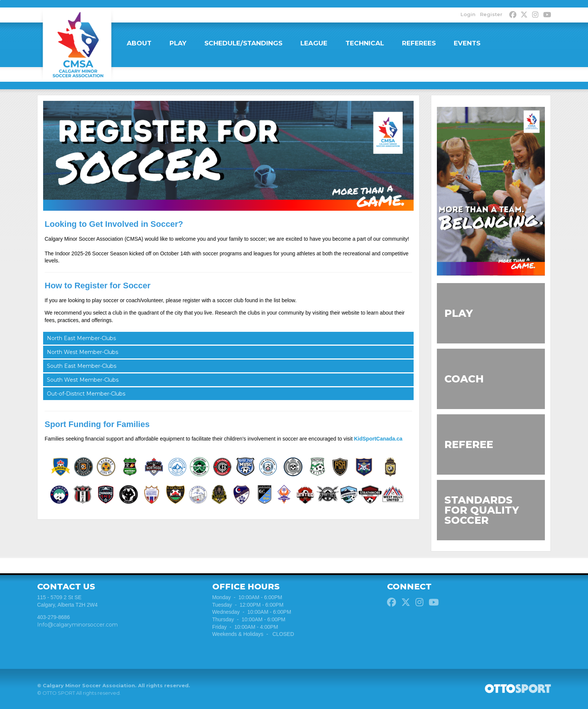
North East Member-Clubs (81, 339)
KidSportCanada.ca (378, 439)
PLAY (178, 43)
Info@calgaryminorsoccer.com (77, 625)
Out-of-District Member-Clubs (86, 394)
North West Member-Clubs (82, 352)
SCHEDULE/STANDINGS (243, 43)
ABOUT (139, 43)
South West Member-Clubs (83, 380)
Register (491, 14)
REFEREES (419, 43)
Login (468, 14)
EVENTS (467, 43)
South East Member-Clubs (82, 366)
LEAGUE (314, 43)
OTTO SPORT (59, 694)
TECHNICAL (365, 43)
